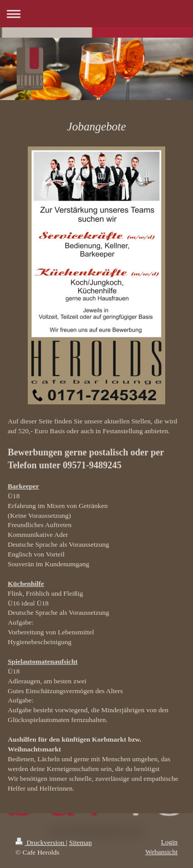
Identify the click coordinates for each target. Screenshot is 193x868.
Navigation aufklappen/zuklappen (97, 14)
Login (169, 842)
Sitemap (80, 842)
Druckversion (41, 842)
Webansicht (161, 852)
